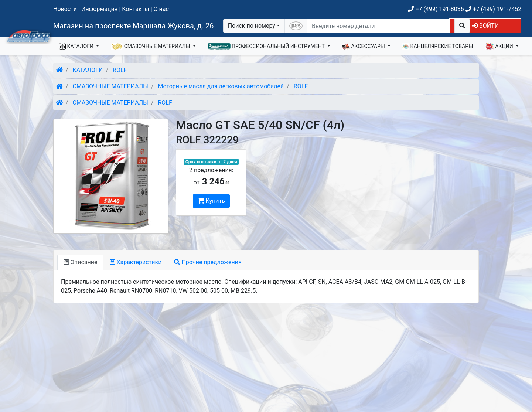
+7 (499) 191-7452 (493, 9)
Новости (65, 9)
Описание (80, 262)
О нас (161, 9)
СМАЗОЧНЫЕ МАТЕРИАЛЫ (151, 47)
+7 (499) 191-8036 (436, 9)
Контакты (135, 9)
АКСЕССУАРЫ (364, 47)
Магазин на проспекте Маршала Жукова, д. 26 (134, 26)
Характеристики (136, 262)
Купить (211, 201)
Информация (99, 9)
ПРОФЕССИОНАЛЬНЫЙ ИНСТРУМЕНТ (267, 47)
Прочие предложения (208, 262)
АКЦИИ (499, 47)
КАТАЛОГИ (77, 47)
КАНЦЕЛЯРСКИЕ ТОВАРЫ (438, 47)
